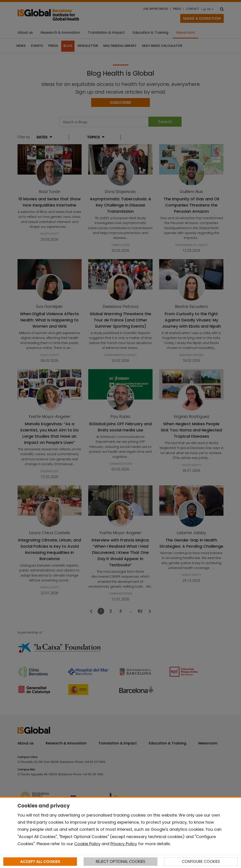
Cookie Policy (87, 844)
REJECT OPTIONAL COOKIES (120, 862)
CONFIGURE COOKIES (201, 862)
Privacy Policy (124, 844)
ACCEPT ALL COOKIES (40, 862)
